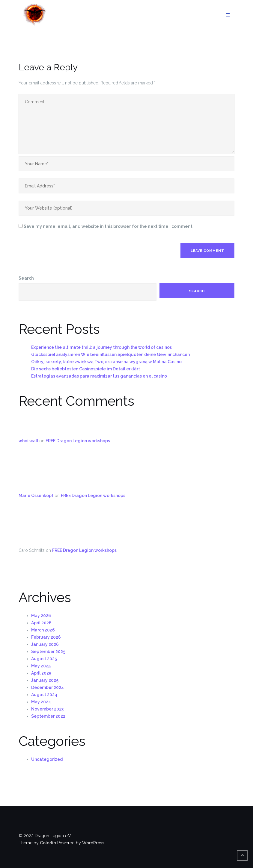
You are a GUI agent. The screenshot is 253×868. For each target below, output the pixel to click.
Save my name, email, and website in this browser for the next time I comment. (109, 226)
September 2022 (48, 716)
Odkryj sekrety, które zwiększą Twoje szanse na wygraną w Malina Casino (106, 362)
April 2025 (41, 673)
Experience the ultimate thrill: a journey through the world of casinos (101, 347)
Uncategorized (47, 759)
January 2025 (45, 680)
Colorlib (48, 843)
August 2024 (44, 695)
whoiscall (28, 441)
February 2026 (46, 637)
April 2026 (41, 623)
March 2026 (43, 630)
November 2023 (47, 709)
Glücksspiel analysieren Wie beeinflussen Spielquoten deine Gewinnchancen (110, 355)
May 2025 (41, 666)
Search (26, 278)
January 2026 (45, 644)
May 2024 (41, 702)
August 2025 (44, 659)
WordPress (93, 843)
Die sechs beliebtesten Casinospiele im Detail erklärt (86, 369)
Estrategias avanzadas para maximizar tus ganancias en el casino (99, 376)
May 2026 (41, 616)
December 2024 (48, 687)
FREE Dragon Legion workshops (78, 441)
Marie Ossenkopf (36, 496)
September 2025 (48, 652)
